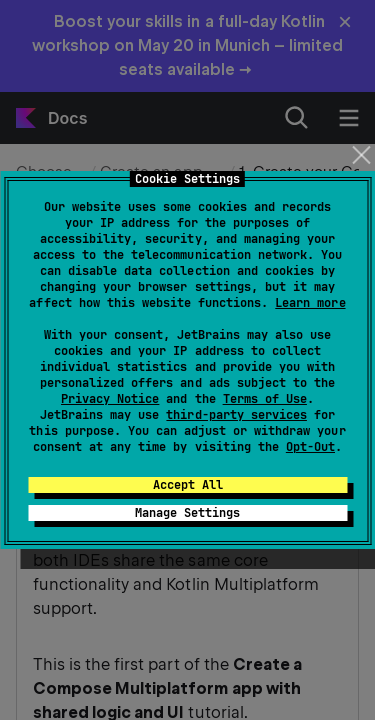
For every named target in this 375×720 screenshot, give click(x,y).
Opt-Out (310, 447)
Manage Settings (187, 513)
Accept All (188, 485)
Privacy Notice (110, 399)
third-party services (236, 415)
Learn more (310, 303)
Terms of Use (265, 399)
